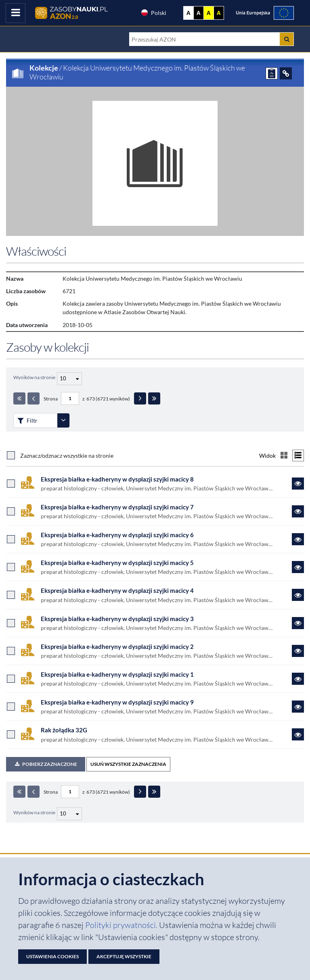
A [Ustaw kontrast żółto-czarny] (209, 13)
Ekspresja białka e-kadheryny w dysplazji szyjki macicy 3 (117, 619)
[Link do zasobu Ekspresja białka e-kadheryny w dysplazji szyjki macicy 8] (298, 484)
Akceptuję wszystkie (124, 956)
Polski (153, 13)
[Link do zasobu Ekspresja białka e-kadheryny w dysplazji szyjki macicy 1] (298, 679)
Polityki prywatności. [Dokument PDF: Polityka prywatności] (122, 925)
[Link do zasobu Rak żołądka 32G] (298, 734)
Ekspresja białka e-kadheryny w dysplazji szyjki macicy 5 (117, 563)
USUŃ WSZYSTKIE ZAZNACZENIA (128, 764)
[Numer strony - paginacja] (70, 398)
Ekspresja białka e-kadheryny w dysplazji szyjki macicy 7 (117, 507)
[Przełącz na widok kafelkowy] (284, 456)
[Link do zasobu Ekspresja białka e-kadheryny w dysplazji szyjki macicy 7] (298, 511)
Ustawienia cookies (52, 956)
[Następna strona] (140, 398)
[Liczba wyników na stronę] (69, 814)
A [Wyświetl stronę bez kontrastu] (189, 13)
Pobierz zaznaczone (46, 764)
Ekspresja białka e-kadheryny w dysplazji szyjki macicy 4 (117, 590)
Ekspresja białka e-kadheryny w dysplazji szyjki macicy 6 (117, 535)
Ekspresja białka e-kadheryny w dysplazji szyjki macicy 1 (117, 674)
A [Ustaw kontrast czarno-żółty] (219, 13)
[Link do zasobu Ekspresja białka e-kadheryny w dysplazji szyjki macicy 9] (298, 707)
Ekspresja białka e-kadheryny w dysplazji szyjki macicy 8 (117, 479)
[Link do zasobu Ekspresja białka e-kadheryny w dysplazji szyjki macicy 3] (298, 623)
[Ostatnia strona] (154, 398)
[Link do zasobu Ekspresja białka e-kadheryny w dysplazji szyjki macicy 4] (298, 595)
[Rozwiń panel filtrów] (63, 420)
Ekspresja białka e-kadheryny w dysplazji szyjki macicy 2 (117, 646)
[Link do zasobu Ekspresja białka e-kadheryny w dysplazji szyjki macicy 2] (298, 651)
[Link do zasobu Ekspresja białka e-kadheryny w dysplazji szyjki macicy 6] (298, 539)
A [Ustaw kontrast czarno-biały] (199, 13)
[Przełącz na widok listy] (298, 456)
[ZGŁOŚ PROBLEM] (272, 73)
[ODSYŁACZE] (286, 73)
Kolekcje (44, 68)
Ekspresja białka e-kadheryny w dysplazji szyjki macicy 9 (117, 702)
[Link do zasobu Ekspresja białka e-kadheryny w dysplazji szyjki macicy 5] (298, 567)
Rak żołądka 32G (64, 730)
